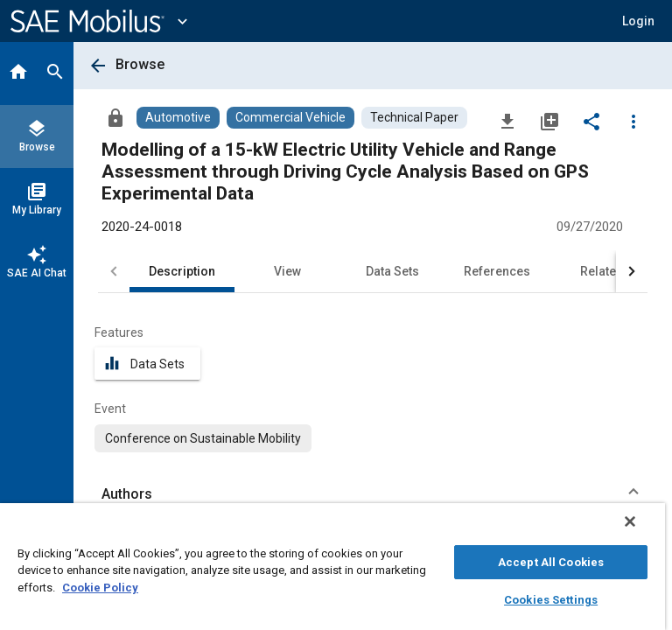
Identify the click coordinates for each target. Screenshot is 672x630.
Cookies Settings (551, 600)
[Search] (55, 73)
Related (602, 271)
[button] (638, 21)
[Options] (633, 121)
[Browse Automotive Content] (178, 118)
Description (182, 271)
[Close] (630, 521)
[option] (203, 438)
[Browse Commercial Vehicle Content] (290, 118)
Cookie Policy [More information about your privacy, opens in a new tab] (100, 588)
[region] (332, 567)
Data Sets (392, 271)
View (287, 271)
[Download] (507, 121)
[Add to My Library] (549, 121)
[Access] (115, 117)
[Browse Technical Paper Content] (414, 118)
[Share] (591, 121)
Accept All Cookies (551, 562)
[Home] (18, 73)
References (497, 271)
